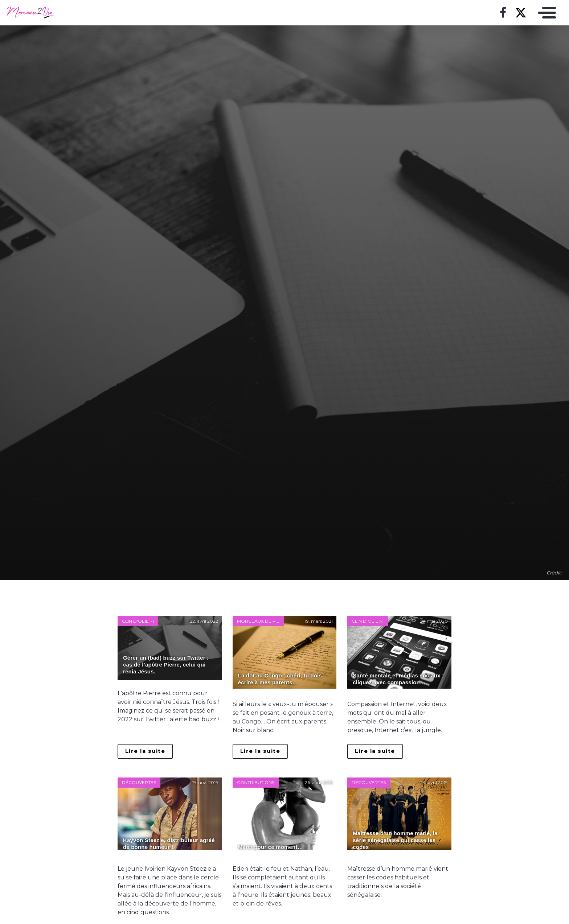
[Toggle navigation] (545, 13)
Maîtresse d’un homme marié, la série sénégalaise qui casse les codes (395, 840)
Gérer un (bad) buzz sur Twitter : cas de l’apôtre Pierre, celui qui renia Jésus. (166, 665)
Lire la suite (145, 751)
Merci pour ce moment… (271, 847)
